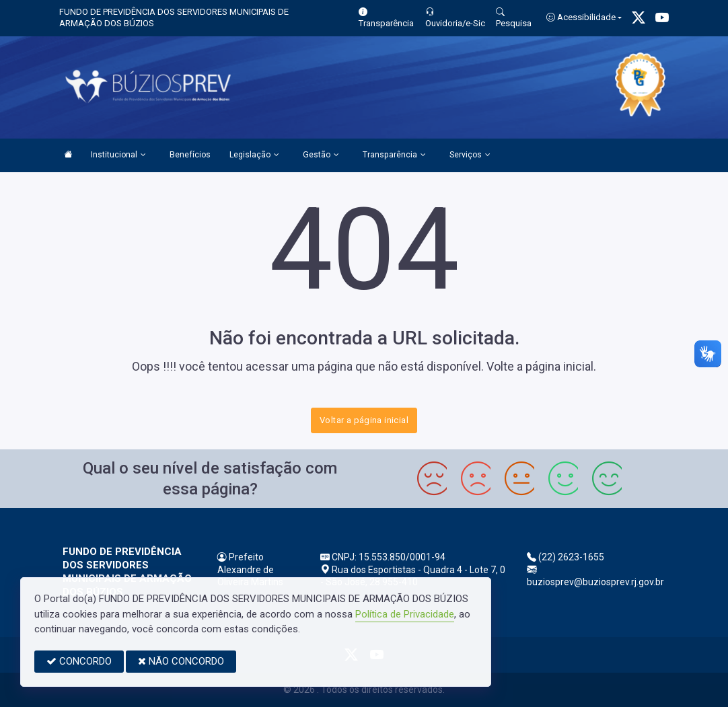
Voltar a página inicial (364, 420)
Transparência (394, 155)
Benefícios (190, 155)
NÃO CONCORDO (181, 661)
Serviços (470, 155)
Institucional (118, 155)
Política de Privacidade (405, 614)
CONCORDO (79, 661)
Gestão (321, 155)
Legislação (254, 155)
